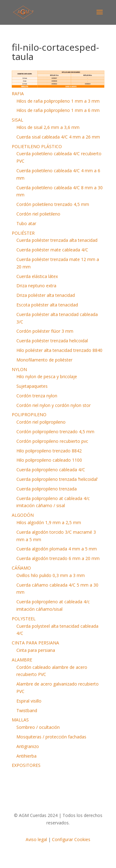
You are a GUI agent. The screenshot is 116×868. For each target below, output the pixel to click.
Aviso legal (36, 839)
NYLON (19, 369)
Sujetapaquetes (32, 386)
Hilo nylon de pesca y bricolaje (47, 376)
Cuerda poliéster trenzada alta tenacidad (57, 240)
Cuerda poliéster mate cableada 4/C (52, 250)
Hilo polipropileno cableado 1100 (49, 460)
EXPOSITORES (26, 765)
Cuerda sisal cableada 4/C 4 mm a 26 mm (58, 137)
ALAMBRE (22, 660)
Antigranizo (28, 746)
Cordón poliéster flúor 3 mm (45, 331)
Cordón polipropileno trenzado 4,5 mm (55, 432)
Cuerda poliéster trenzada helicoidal (52, 341)
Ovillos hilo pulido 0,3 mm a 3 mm (51, 575)
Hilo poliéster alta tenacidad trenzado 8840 (59, 350)
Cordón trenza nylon (37, 396)
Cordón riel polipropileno (41, 422)
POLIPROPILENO (29, 415)
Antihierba (26, 756)
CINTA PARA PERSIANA (35, 643)
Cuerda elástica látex (37, 276)
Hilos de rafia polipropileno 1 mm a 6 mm (58, 110)
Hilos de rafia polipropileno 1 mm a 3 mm (58, 101)
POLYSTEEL (24, 619)
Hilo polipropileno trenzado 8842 (49, 451)
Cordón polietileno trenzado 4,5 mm (53, 204)
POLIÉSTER (23, 233)
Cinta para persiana (36, 650)
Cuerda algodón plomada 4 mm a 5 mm (57, 549)
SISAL (17, 120)
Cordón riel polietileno (38, 214)
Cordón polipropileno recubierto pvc (52, 441)
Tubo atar (26, 223)
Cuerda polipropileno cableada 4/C (51, 470)
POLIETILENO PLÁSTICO (37, 146)
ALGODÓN (23, 515)
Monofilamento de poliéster (44, 360)
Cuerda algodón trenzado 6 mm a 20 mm (58, 558)
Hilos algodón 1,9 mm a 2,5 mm (49, 522)
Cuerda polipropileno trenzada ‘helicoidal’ (57, 479)
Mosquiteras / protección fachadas (51, 737)
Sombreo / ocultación (38, 727)
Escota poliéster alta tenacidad (47, 305)
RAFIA (18, 94)
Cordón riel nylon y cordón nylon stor (54, 405)
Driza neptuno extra (36, 286)
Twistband (27, 710)
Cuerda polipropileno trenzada (47, 489)
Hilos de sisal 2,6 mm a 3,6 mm (48, 127)
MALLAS (20, 720)
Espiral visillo (29, 701)
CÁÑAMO (21, 568)
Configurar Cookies (71, 839)
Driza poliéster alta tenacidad (46, 295)
